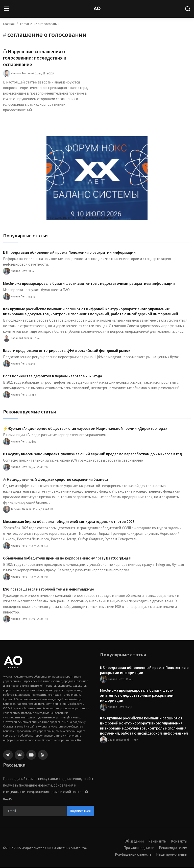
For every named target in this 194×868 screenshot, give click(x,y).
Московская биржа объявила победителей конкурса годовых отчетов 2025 (69, 522)
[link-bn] (97, 178)
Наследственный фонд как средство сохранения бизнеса (57, 480)
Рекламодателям (173, 848)
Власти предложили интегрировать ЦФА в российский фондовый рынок (67, 351)
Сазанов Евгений (18, 339)
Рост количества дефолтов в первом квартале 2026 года (53, 376)
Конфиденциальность (133, 855)
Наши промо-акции (172, 855)
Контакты (179, 841)
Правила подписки (139, 848)
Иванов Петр (15, 271)
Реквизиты (157, 841)
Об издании (134, 841)
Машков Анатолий (19, 74)
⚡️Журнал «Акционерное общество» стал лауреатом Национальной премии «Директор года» (85, 429)
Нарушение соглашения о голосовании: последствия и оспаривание (35, 58)
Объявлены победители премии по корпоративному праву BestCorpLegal (67, 558)
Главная (9, 24)
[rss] (43, 755)
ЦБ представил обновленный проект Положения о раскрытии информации (69, 253)
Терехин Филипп (17, 510)
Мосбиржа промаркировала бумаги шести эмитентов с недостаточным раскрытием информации (89, 284)
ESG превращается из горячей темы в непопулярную (48, 589)
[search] (188, 9)
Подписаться (80, 811)
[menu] (6, 9)
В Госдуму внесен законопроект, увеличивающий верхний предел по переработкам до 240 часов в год (92, 454)
